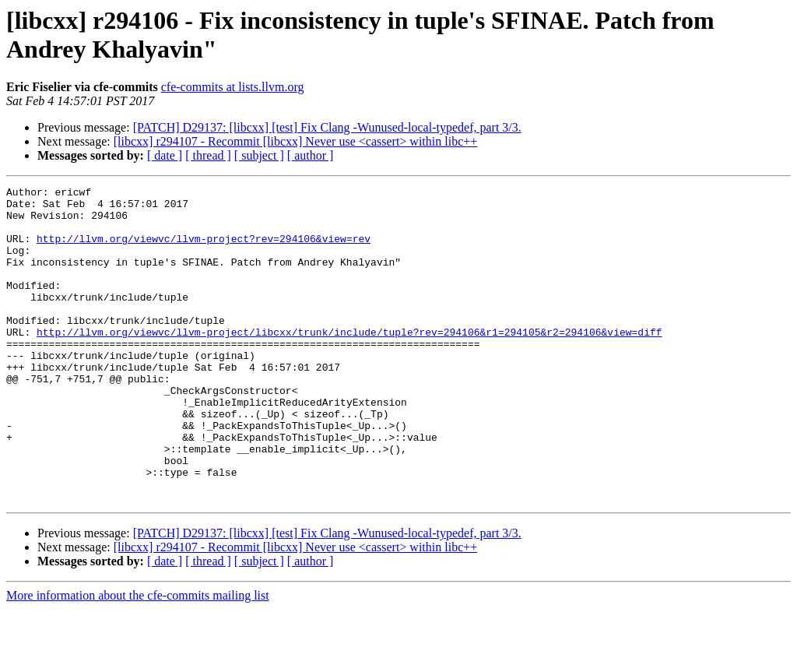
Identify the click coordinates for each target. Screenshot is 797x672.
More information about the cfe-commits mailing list (138, 658)
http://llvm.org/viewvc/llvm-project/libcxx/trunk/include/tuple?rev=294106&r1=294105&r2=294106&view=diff (349, 362)
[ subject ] (259, 155)
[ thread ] (208, 155)
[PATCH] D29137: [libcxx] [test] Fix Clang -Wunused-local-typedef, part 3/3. (327, 127)
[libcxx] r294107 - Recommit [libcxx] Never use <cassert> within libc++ (296, 141)
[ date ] (165, 155)
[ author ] (311, 155)
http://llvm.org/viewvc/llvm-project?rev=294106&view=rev (204, 250)
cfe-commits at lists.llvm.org (233, 87)
